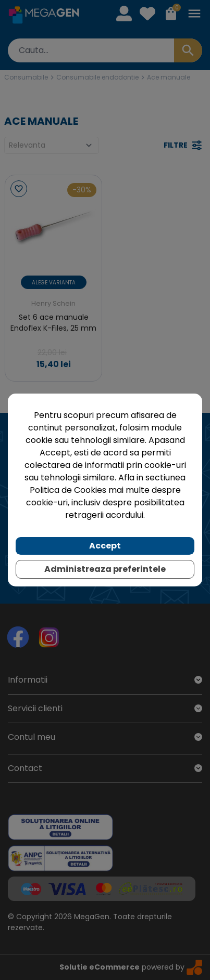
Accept (105, 546)
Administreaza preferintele (105, 569)
